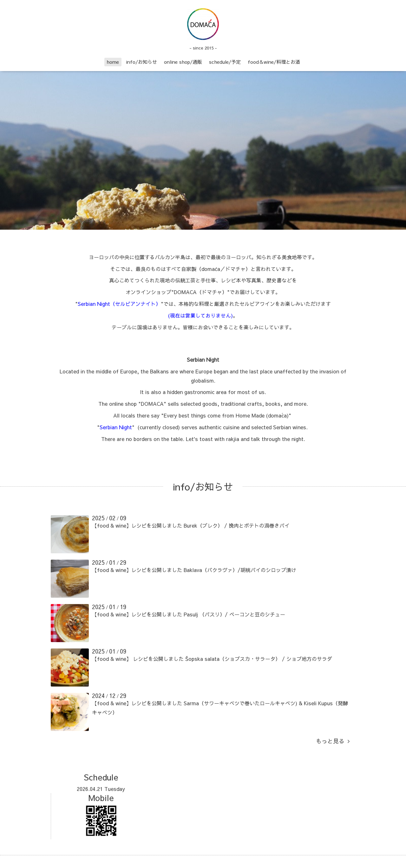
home (113, 62)
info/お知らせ (141, 62)
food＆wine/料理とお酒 (274, 62)
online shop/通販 (183, 62)
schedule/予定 (225, 62)
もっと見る (333, 741)
